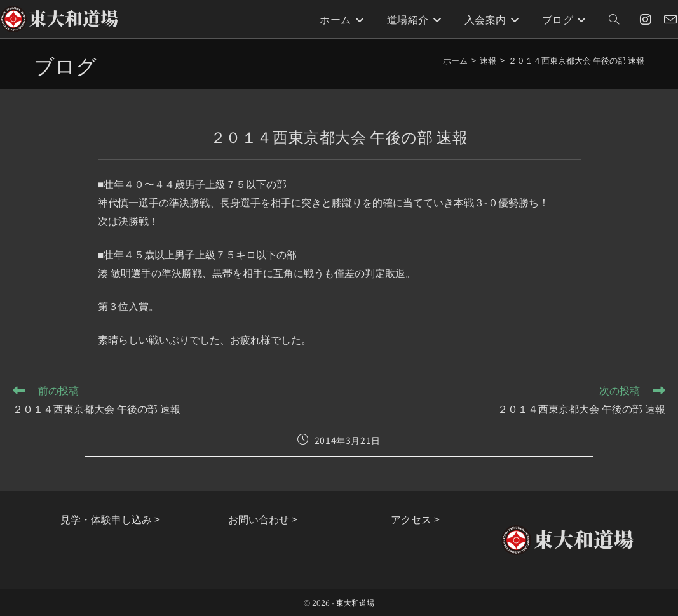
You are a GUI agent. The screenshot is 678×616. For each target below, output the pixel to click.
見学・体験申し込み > (110, 519)
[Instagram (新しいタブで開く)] (646, 19)
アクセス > (415, 519)
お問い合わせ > (263, 519)
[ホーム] (455, 60)
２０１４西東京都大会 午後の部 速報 (576, 60)
